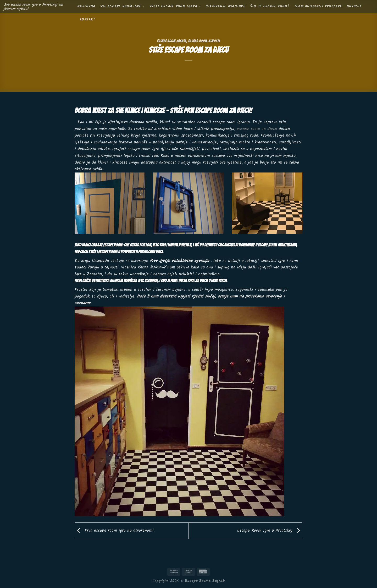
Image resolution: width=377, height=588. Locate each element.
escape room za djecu (257, 129)
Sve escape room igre (122, 6)
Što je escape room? (270, 6)
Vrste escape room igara (175, 6)
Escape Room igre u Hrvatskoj (270, 530)
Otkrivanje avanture (225, 6)
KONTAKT (87, 20)
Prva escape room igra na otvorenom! (114, 530)
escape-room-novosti (204, 41)
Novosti (354, 6)
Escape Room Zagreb (172, 41)
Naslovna (86, 6)
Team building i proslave (318, 6)
